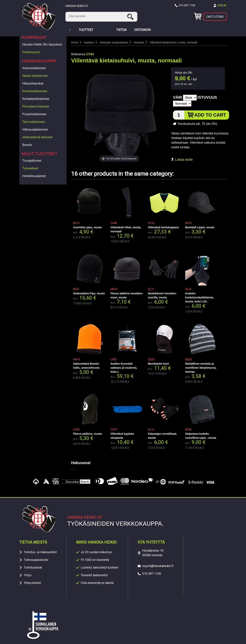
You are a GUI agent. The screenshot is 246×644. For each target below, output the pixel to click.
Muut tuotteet (40, 154)
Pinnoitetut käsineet (36, 106)
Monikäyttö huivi (158, 364)
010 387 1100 (187, 5)
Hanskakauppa (39, 61)
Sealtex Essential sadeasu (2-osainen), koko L (124, 368)
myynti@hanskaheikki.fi (158, 566)
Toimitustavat (33, 567)
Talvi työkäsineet (34, 122)
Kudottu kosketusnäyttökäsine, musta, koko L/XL (200, 297)
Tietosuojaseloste (36, 560)
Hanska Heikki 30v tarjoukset (42, 44)
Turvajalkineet (32, 161)
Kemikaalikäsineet (35, 91)
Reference (78, 54)
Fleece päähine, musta (87, 434)
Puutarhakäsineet (34, 114)
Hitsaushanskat (33, 83)
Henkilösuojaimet (34, 176)
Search (131, 17)
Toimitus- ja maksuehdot (40, 552)
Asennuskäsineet (34, 68)
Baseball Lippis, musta (200, 227)
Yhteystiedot (32, 583)
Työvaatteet (30, 168)
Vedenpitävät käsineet (37, 137)
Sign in (222, 5)
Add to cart (210, 115)
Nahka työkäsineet (35, 76)
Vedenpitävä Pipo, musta (89, 293)
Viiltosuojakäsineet (35, 130)
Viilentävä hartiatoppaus (163, 227)
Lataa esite (182, 159)
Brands (27, 145)
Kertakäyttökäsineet (36, 99)
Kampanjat (34, 37)
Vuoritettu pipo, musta (87, 227)
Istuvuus (207, 97)
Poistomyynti (31, 52)
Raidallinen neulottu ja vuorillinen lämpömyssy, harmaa (201, 368)
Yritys (28, 575)
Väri (178, 97)
